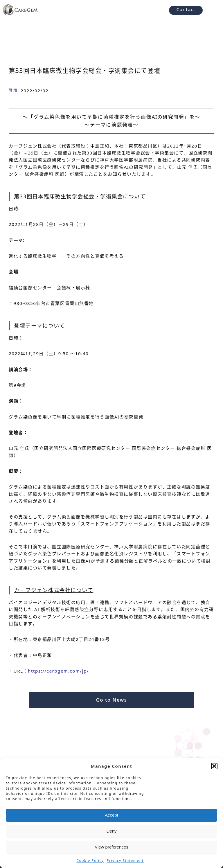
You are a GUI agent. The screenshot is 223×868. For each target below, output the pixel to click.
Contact (186, 9)
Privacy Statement (125, 861)
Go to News (112, 700)
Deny (111, 831)
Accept (111, 815)
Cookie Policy (90, 861)
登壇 (13, 90)
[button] (214, 766)
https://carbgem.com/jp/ (58, 671)
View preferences (111, 847)
